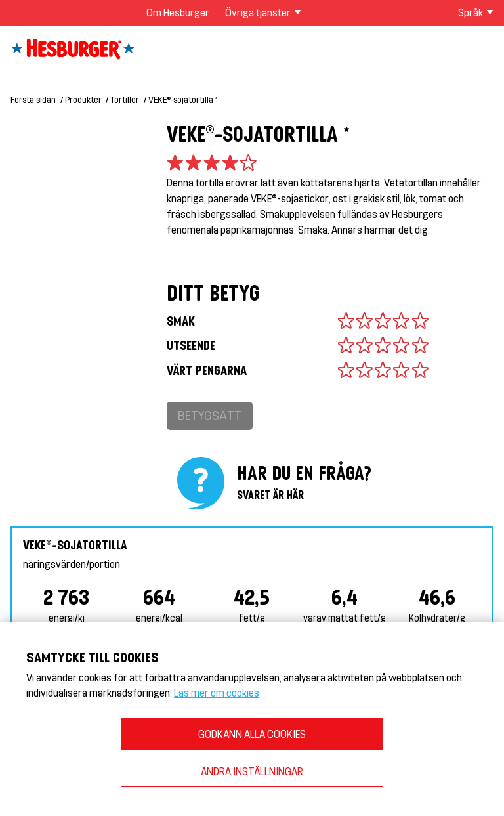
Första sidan (33, 99)
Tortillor (125, 99)
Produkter (83, 99)
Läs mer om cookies (217, 692)
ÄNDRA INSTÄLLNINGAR (252, 771)
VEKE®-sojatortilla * (183, 99)
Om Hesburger (178, 12)
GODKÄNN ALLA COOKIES (252, 734)
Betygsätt (210, 415)
